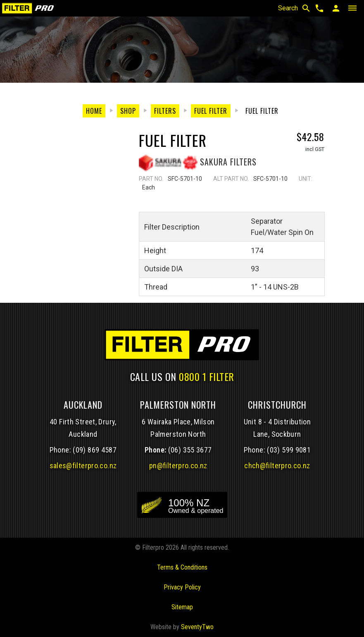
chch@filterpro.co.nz (277, 466)
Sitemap (182, 607)
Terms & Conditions (182, 567)
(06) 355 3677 (190, 450)
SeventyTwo (197, 627)
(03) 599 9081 (289, 450)
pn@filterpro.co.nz (178, 466)
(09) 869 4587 (95, 450)
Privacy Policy (182, 587)
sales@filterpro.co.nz (83, 466)
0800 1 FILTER (207, 376)
